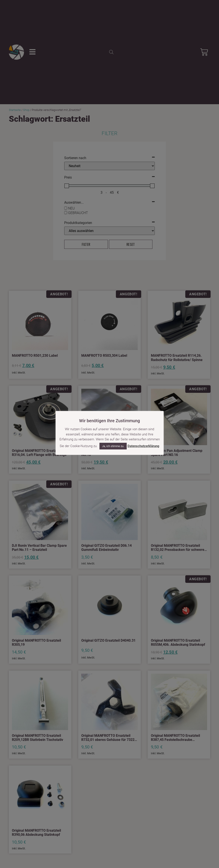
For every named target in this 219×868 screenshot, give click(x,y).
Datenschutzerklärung (143, 446)
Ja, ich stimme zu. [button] (113, 446)
